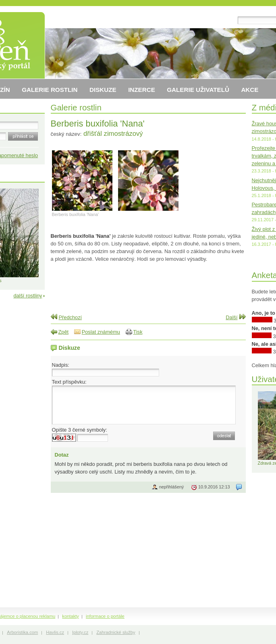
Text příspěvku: (69, 382)
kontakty (71, 616)
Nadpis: (61, 365)
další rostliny (28, 296)
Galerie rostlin (76, 107)
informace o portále (105, 616)
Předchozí (71, 317)
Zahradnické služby (116, 632)
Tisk (138, 332)
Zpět (64, 332)
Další (231, 317)
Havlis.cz (55, 632)
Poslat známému (101, 332)
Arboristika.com (22, 632)
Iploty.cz (80, 632)
